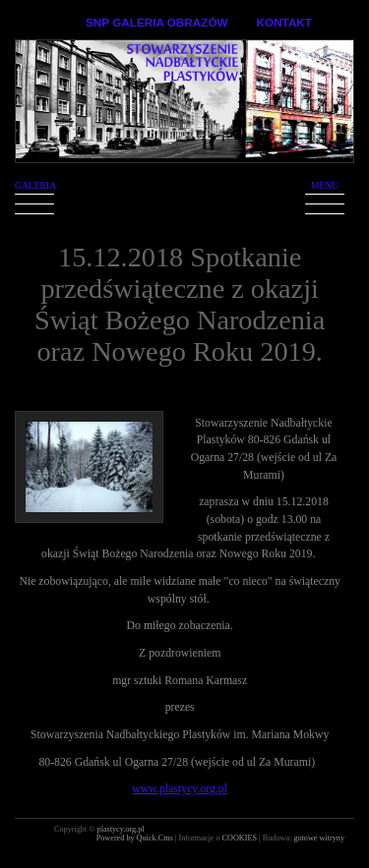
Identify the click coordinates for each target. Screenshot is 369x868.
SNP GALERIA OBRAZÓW (157, 22)
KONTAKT (284, 22)
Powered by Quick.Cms (136, 838)
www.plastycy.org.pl (180, 789)
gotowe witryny (319, 838)
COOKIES (241, 838)
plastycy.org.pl (121, 829)
